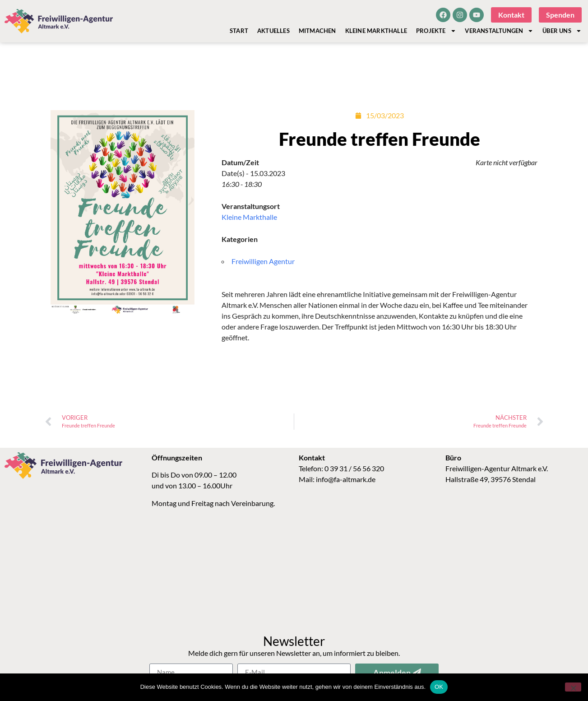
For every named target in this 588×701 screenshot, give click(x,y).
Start (239, 31)
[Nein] (573, 687)
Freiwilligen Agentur (263, 261)
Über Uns (562, 31)
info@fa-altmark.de (346, 479)
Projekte (436, 31)
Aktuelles (273, 31)
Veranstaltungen (499, 31)
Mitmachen (317, 31)
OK (439, 687)
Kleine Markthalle (376, 31)
